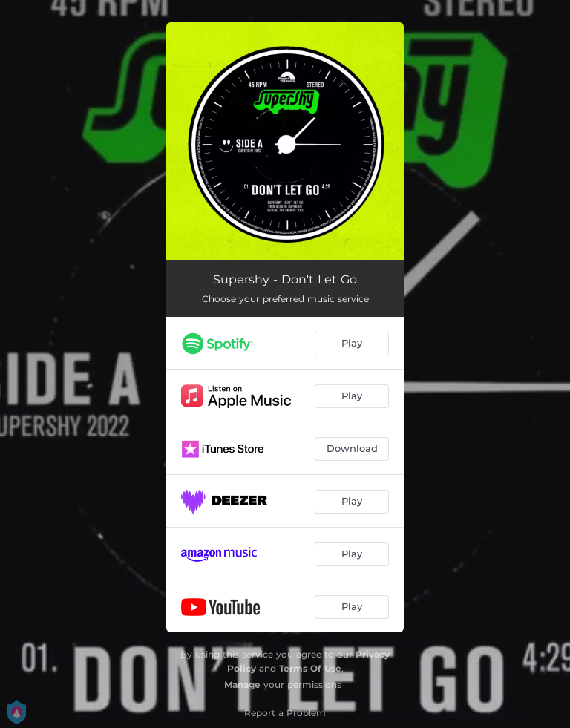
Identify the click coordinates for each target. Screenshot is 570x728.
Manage (242, 685)
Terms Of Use (310, 668)
